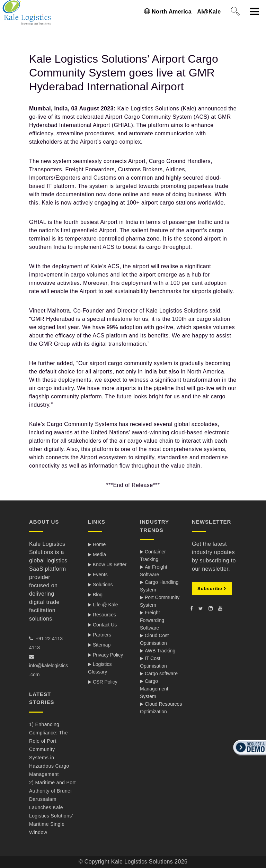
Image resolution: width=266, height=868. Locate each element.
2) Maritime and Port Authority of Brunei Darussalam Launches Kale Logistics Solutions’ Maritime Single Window (52, 807)
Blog (98, 595)
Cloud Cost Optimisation (154, 639)
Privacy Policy (108, 655)
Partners (102, 635)
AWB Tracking (160, 651)
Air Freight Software (154, 571)
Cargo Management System (154, 689)
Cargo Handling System (159, 586)
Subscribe (212, 589)
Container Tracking (153, 555)
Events (100, 575)
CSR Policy (105, 682)
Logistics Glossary (100, 668)
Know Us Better (110, 564)
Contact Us (105, 625)
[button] (249, 757)
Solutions (103, 585)
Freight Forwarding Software (152, 620)
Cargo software (161, 673)
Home (99, 544)
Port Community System (160, 601)
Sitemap (102, 645)
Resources (104, 615)
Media (99, 554)
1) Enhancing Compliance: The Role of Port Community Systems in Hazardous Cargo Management (49, 749)
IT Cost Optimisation (153, 662)
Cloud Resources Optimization (161, 708)
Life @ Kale (105, 605)
